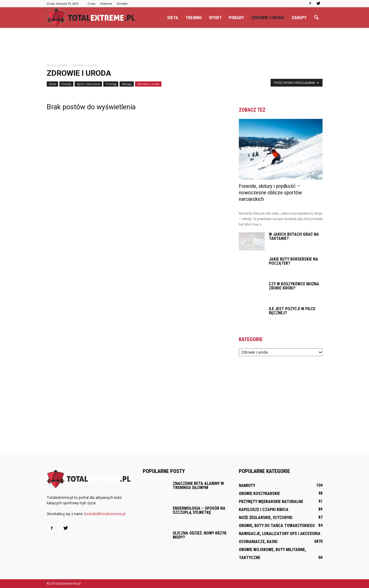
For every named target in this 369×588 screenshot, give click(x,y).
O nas (91, 3)
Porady (236, 18)
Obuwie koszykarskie (259, 494)
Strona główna (57, 65)
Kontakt (122, 3)
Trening (194, 18)
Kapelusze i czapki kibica (264, 510)
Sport (215, 18)
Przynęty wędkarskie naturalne (271, 502)
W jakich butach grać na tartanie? (294, 236)
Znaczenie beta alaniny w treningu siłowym (198, 486)
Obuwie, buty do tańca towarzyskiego (277, 526)
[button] (316, 18)
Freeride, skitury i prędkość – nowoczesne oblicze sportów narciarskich (270, 193)
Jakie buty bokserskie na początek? (293, 261)
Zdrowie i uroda (268, 18)
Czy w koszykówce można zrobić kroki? (294, 286)
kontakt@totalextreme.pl (105, 514)
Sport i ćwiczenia (88, 84)
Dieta (173, 18)
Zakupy (299, 18)
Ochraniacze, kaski (258, 542)
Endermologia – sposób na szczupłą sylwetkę (199, 510)
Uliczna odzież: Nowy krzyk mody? (200, 535)
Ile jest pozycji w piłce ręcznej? (292, 311)
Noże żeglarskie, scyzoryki (266, 518)
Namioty (247, 486)
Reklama (106, 3)
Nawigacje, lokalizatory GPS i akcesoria (280, 534)
